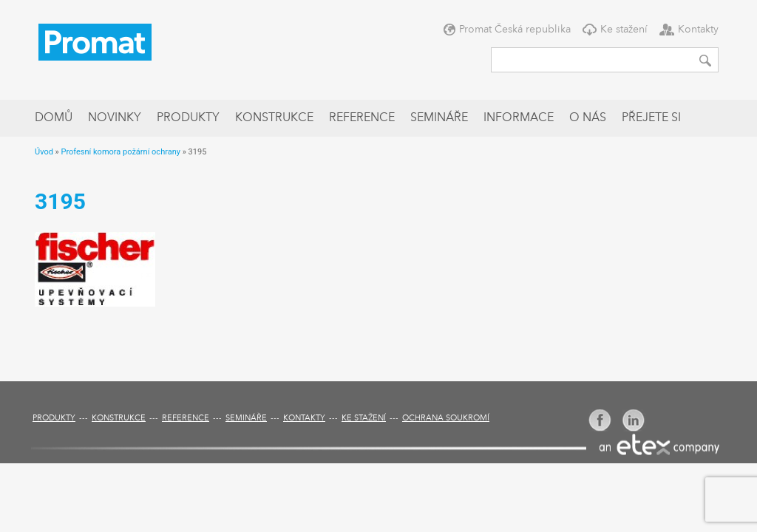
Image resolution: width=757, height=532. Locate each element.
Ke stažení (624, 30)
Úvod (44, 152)
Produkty (188, 118)
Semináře (439, 118)
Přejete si (651, 118)
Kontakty (698, 30)
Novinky (115, 118)
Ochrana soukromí (446, 419)
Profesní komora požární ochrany (120, 152)
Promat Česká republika (515, 30)
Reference (362, 118)
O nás (588, 118)
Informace (519, 118)
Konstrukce (274, 118)
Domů (54, 118)
